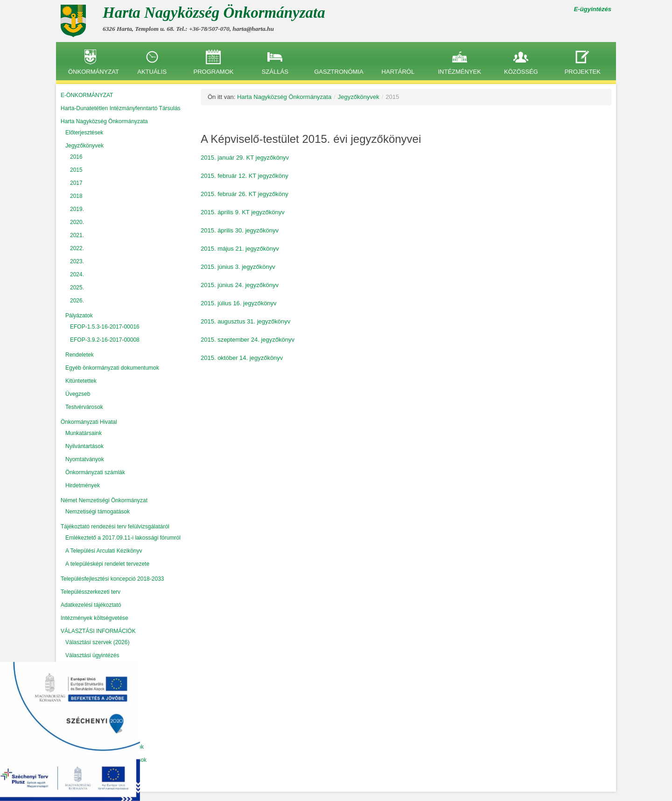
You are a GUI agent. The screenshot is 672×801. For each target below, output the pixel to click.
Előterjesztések (84, 133)
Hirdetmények (83, 485)
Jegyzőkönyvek (84, 146)
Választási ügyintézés (92, 655)
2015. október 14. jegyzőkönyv (242, 358)
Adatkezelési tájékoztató (91, 605)
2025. (77, 288)
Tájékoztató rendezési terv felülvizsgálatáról (115, 527)
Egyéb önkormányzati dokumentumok (112, 368)
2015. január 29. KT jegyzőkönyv (245, 158)
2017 (76, 183)
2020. (77, 222)
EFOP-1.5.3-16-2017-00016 (105, 327)
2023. (77, 261)
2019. (77, 209)
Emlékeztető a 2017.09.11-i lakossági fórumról (123, 538)
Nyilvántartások (84, 446)
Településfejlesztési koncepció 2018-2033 (112, 579)
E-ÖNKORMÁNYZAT (87, 95)
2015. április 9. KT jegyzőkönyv (243, 212)
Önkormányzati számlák (95, 472)
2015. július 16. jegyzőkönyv (239, 303)
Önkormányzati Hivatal (89, 422)
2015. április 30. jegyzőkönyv (240, 230)
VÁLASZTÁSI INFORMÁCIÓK (98, 631)
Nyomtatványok (85, 459)
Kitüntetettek (81, 381)
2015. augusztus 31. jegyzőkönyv (245, 321)
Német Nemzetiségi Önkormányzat (104, 500)
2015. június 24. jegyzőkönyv (240, 285)
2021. (77, 235)
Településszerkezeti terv (91, 592)
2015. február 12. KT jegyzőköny (245, 176)
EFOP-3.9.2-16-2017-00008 (105, 340)
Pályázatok (79, 316)
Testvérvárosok (84, 407)
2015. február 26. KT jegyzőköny (245, 194)
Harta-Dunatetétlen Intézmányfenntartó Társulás (121, 108)
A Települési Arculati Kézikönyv (104, 551)
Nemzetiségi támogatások (98, 512)
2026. (77, 301)
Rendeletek (80, 355)
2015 (76, 170)
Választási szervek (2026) (97, 642)
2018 (76, 196)
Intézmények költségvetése (94, 618)
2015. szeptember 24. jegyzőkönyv (248, 340)
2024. (77, 274)
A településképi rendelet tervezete (107, 564)
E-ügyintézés (593, 9)
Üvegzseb (78, 394)
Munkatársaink (84, 433)
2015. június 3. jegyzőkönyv (238, 267)
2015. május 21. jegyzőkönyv (240, 249)
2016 (76, 157)
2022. (77, 248)
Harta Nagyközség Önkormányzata (104, 121)
